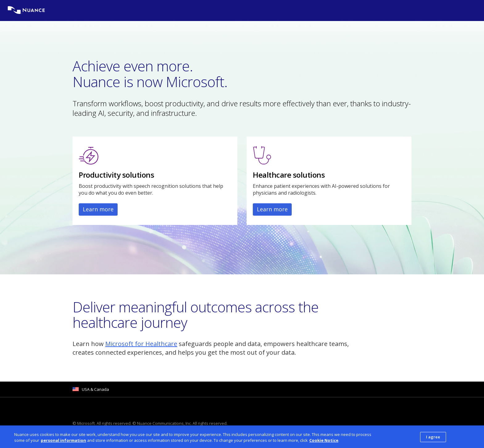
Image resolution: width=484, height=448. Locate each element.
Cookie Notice (324, 442)
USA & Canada (95, 389)
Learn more (98, 209)
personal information (63, 442)
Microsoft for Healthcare (141, 344)
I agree (433, 439)
